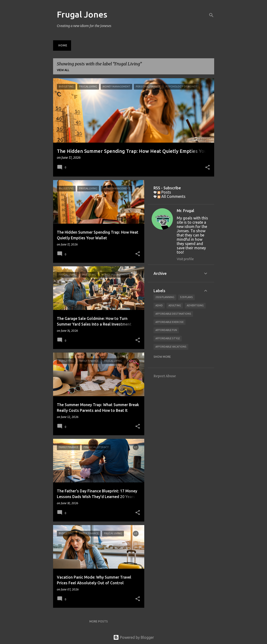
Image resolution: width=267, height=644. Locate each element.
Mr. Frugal (186, 211)
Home (63, 45)
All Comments (172, 196)
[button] (208, 168)
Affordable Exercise (170, 322)
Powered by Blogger (134, 637)
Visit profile (185, 259)
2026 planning (165, 297)
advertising (195, 305)
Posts (164, 192)
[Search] (211, 15)
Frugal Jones (82, 14)
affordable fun (166, 330)
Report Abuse (165, 376)
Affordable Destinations (173, 314)
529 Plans (186, 297)
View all (63, 70)
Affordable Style (168, 338)
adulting (175, 305)
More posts (99, 621)
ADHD (159, 305)
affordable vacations (171, 347)
